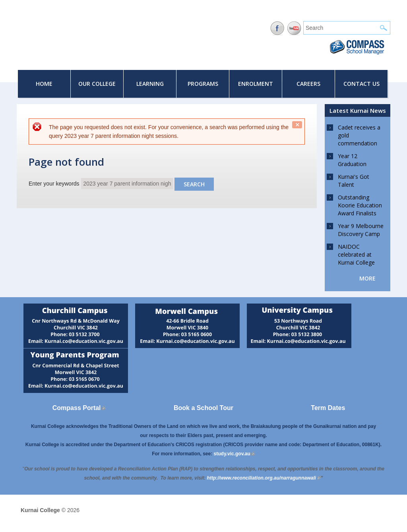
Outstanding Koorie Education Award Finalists (360, 205)
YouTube (294, 28)
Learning (150, 84)
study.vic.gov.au (235, 454)
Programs (203, 84)
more (367, 278)
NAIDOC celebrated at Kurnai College (356, 254)
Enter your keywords (55, 184)
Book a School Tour (203, 408)
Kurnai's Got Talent (354, 181)
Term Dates (328, 408)
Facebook (277, 28)
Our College (97, 84)
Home (44, 84)
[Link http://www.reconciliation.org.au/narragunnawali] (264, 478)
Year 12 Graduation (352, 160)
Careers (308, 84)
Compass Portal (79, 408)
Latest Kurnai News (358, 110)
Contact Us (361, 84)
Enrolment (256, 84)
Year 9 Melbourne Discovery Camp (361, 230)
